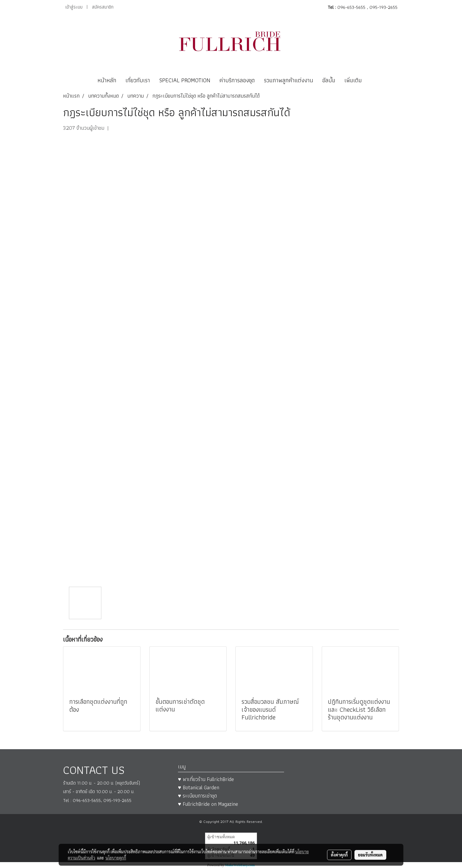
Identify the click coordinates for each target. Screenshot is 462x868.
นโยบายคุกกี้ (116, 858)
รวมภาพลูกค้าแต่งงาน (289, 80)
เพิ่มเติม (353, 80)
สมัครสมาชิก (103, 7)
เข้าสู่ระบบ (74, 7)
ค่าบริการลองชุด (237, 80)
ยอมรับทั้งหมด (370, 855)
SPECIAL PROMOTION (185, 80)
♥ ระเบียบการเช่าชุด (197, 796)
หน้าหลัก (107, 80)
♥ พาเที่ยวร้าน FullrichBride (206, 779)
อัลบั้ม (329, 80)
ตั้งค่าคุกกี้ (339, 855)
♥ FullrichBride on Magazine (208, 804)
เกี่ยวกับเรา (138, 80)
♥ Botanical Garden (199, 787)
